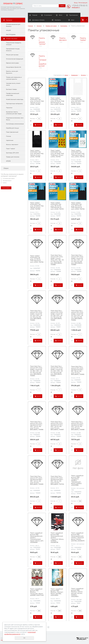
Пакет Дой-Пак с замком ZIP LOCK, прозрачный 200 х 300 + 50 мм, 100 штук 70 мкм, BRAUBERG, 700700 (57, 480)
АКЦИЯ (8, 30)
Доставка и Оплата (37, 20)
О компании (47, 15)
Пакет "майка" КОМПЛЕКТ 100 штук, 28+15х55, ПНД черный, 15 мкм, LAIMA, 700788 (37, 154)
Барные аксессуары (12, 63)
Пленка (8, 136)
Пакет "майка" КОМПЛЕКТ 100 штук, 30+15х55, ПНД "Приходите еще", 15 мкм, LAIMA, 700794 (78, 154)
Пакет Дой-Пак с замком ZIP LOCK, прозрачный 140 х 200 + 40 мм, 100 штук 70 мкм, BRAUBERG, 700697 (57, 426)
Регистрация (83, 3)
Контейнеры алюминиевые (15, 124)
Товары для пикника (13, 157)
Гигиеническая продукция (15, 59)
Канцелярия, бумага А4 (14, 67)
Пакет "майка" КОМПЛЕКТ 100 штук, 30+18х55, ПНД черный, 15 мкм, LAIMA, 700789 (37, 206)
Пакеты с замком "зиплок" (42, 41)
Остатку (83, 75)
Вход (76, 3)
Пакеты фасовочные (64, 39)
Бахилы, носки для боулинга (12, 72)
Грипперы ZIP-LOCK (12, 153)
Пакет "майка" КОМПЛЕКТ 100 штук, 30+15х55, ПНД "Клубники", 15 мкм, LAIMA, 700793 (57, 154)
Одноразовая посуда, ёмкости (13, 50)
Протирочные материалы (14, 104)
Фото (59, 15)
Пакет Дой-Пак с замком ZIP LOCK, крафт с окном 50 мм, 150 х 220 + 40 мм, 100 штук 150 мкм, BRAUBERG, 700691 (57, 315)
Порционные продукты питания (14, 44)
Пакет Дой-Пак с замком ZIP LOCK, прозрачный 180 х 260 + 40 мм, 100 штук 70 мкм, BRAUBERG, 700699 (37, 480)
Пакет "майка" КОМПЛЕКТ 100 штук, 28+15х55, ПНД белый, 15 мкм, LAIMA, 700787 (78, 101)
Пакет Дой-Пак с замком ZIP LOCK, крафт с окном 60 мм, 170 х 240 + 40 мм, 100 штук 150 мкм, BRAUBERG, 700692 (77, 315)
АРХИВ (8, 161)
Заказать (81, 507)
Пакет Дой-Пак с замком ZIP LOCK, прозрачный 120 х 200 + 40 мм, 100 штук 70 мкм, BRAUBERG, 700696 (37, 426)
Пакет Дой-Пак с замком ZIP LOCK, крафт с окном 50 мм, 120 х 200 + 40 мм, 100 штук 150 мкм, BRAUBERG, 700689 (77, 260)
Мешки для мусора (12, 55)
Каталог (39, 26)
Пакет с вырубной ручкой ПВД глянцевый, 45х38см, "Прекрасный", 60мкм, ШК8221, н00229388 (77, 480)
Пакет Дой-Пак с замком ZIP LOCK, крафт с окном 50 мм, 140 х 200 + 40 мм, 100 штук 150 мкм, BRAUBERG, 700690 (36, 315)
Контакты (56, 20)
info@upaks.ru (76, 8)
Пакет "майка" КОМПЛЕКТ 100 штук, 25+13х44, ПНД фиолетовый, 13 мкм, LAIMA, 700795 (57, 101)
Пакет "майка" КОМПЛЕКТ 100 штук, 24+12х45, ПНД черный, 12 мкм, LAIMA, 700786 (37, 101)
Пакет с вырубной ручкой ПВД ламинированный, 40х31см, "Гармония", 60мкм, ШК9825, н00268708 (57, 538)
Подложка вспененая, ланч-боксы (15, 119)
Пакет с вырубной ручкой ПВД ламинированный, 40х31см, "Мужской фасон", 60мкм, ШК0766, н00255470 (78, 537)
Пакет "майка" (11, 149)
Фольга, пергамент (12, 145)
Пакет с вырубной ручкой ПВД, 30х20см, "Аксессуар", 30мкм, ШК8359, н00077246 (37, 592)
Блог (71, 20)
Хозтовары (64, 26)
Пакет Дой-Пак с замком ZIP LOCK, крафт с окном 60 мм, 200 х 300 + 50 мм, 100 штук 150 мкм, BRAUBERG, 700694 (57, 371)
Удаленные (10, 140)
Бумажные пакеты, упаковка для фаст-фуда (14, 113)
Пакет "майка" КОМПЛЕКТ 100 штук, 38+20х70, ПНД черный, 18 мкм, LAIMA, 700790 (78, 206)
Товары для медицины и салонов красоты (14, 78)
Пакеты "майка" (83, 39)
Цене (66, 75)
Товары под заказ (12, 39)
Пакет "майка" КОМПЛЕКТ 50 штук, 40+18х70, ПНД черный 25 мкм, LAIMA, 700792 (37, 259)
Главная (34, 15)
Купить (39, 125)
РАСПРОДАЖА (11, 35)
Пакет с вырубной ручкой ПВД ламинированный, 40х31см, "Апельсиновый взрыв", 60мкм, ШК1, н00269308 (37, 538)
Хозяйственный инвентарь (15, 99)
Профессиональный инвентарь (13, 94)
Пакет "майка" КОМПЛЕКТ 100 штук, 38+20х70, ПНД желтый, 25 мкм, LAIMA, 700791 (57, 206)
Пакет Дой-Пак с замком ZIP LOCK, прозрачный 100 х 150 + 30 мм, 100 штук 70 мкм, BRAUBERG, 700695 (78, 370)
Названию (74, 75)
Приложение (72, 15)
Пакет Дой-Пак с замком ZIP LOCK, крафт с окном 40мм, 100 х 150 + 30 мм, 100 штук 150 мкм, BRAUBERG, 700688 (57, 260)
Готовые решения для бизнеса (13, 25)
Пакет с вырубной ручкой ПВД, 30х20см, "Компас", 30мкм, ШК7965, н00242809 (57, 592)
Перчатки (9, 108)
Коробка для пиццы (12, 128)
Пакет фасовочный (12, 132)
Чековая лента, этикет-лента (13, 84)
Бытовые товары (11, 89)
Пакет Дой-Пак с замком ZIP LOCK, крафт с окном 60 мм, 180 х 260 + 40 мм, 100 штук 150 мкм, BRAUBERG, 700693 (36, 371)
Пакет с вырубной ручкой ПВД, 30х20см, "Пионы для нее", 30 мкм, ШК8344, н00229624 (77, 593)
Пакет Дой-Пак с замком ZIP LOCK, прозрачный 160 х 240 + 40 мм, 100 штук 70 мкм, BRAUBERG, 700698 (78, 426)
